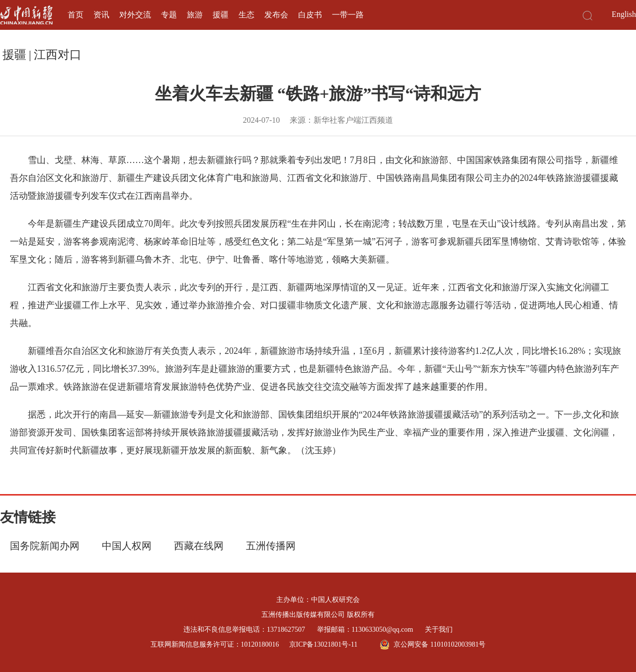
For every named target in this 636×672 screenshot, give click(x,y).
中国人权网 (127, 546)
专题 (169, 15)
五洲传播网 (271, 546)
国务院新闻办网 (45, 546)
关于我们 (439, 630)
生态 (246, 15)
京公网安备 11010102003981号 (433, 645)
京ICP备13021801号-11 (323, 644)
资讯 (101, 15)
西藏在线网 (199, 546)
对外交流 (135, 15)
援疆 (221, 15)
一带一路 (348, 15)
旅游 (195, 15)
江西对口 (58, 55)
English (624, 14)
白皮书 (310, 15)
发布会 (276, 15)
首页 (76, 15)
